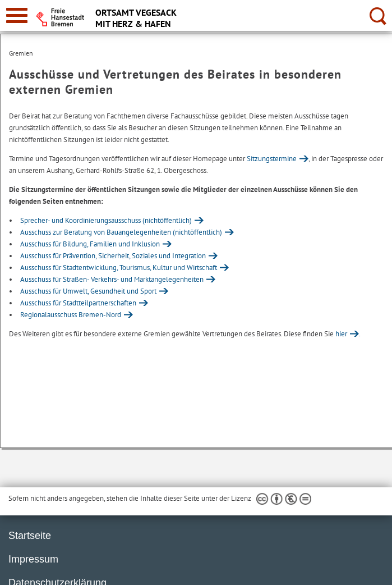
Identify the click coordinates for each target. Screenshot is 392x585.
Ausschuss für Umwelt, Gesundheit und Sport (88, 291)
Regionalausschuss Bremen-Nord (71, 315)
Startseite (30, 536)
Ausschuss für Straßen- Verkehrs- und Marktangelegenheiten (112, 279)
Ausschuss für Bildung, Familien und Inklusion (90, 244)
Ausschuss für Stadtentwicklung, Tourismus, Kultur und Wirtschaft (119, 268)
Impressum (33, 559)
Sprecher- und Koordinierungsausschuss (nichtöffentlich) (106, 220)
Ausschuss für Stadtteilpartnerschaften (78, 303)
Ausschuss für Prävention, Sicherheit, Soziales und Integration (113, 256)
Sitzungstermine (272, 159)
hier (341, 334)
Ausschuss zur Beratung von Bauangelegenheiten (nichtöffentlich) (121, 232)
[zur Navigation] (17, 15)
